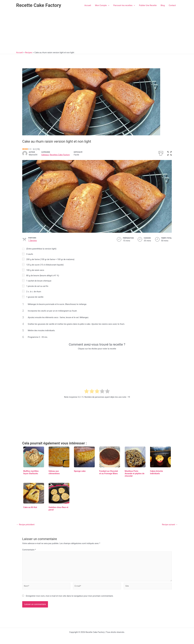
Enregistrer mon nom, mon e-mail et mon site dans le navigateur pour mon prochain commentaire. (70, 596)
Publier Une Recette (148, 5)
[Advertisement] (97, 31)
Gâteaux (45, 155)
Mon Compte (102, 5)
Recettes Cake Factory (60, 155)
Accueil (88, 5)
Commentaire (29, 550)
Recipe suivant (170, 525)
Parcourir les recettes (124, 5)
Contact (172, 5)
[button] (108, 5)
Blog (163, 5)
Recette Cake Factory (39, 5)
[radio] (87, 392)
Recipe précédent (25, 525)
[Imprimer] (161, 153)
